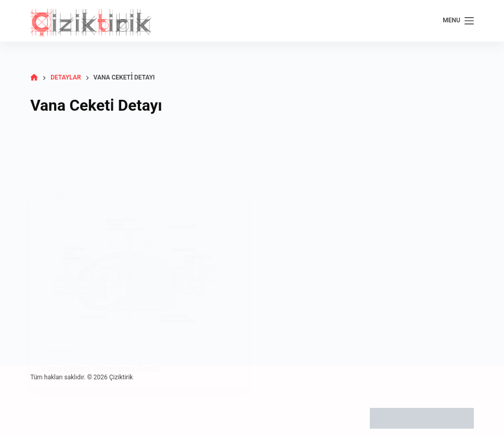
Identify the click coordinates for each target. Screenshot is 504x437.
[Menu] (458, 21)
